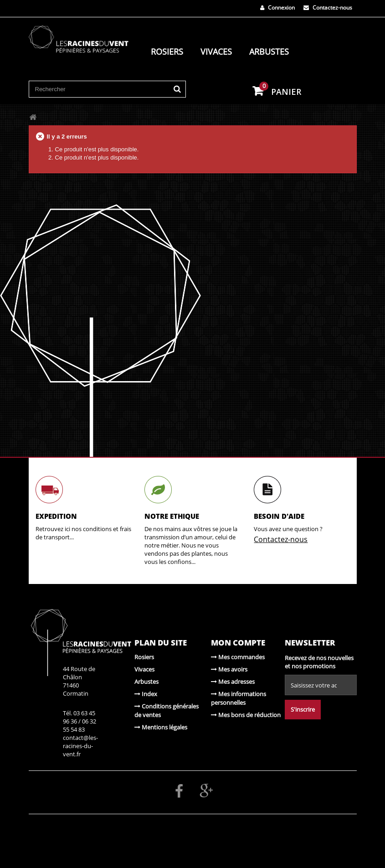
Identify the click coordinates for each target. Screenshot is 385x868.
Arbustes (269, 51)
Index (146, 694)
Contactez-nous (328, 8)
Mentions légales (161, 727)
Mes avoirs (229, 669)
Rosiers (167, 51)
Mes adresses (233, 682)
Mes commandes (238, 657)
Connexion (277, 8)
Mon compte (238, 643)
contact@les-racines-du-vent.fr (80, 746)
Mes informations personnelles (239, 698)
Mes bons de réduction (246, 715)
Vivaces (216, 51)
